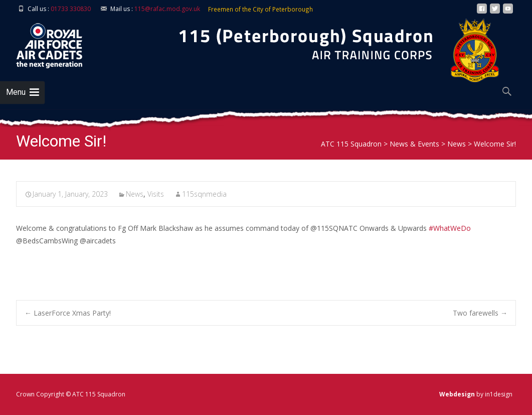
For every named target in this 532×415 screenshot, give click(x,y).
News (135, 194)
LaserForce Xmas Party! (68, 313)
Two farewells (480, 313)
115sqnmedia (204, 194)
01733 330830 (71, 9)
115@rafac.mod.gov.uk (167, 9)
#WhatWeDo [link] (450, 228)
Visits (156, 194)
